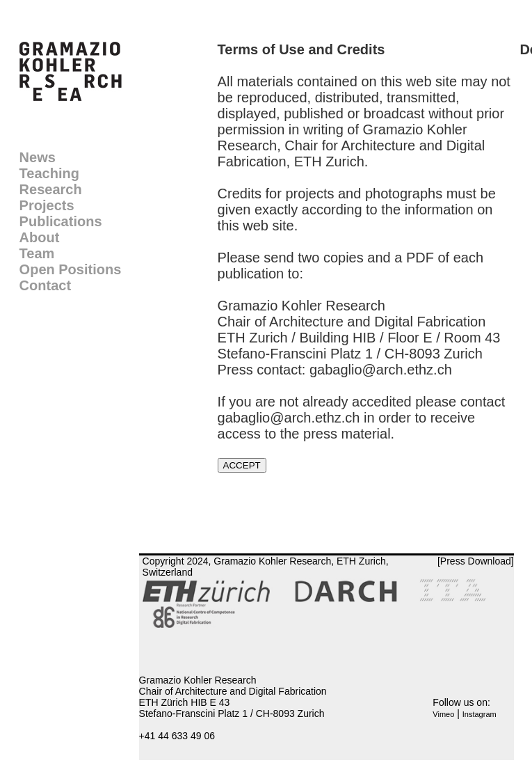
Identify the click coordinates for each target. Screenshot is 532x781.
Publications (61, 221)
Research (51, 189)
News (38, 157)
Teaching (49, 173)
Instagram (479, 714)
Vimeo (443, 714)
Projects (47, 205)
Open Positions (71, 269)
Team (37, 253)
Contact (45, 285)
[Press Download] (476, 561)
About (40, 237)
